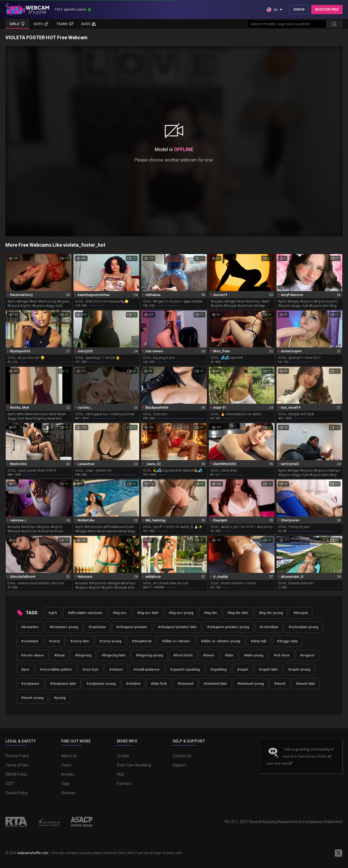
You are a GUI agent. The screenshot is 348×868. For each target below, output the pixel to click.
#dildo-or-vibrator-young (220, 641)
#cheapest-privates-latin (177, 627)
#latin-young (254, 655)
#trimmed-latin (215, 684)
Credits (123, 756)
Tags (65, 784)
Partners (124, 784)
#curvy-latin (80, 641)
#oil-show (282, 655)
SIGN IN (299, 10)
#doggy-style (287, 641)
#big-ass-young (181, 613)
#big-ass (120, 613)
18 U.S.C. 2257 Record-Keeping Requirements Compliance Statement (283, 822)
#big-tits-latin (238, 613)
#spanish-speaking (185, 670)
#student (133, 684)
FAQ (120, 774)
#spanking (218, 670)
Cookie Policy (17, 793)
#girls (53, 613)
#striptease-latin (63, 684)
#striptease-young (101, 684)
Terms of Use (17, 765)
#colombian (269, 627)
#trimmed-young (251, 684)
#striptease (30, 684)
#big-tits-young (271, 613)
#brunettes (30, 627)
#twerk (280, 684)
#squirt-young (299, 670)
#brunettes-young (64, 627)
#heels (209, 655)
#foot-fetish (183, 655)
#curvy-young (110, 641)
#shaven (116, 670)
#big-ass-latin (148, 613)
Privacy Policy (17, 756)
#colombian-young (303, 627)
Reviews (68, 793)
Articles (68, 774)
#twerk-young (32, 698)
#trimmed (185, 684)
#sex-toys (91, 670)
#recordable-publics (56, 670)
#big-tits (210, 613)
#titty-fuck (159, 684)
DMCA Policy (16, 774)
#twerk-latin (305, 684)
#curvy (54, 641)
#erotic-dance (32, 655)
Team (66, 765)
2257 (10, 784)
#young (60, 698)
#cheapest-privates (132, 627)
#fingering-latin (114, 655)
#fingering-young (149, 655)
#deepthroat (142, 641)
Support (180, 765)
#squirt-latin (268, 670)
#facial (59, 655)
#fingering (83, 655)
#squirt (243, 670)
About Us (69, 756)
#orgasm (307, 655)
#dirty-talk (259, 641)
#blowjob (301, 613)
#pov (25, 670)
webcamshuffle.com (33, 853)
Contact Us (182, 756)
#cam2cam (97, 627)
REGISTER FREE (327, 10)
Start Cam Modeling (134, 765)
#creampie (30, 641)
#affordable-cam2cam (85, 613)
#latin (229, 655)
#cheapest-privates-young (228, 627)
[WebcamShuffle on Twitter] (338, 853)
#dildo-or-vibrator (176, 641)
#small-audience (147, 670)
